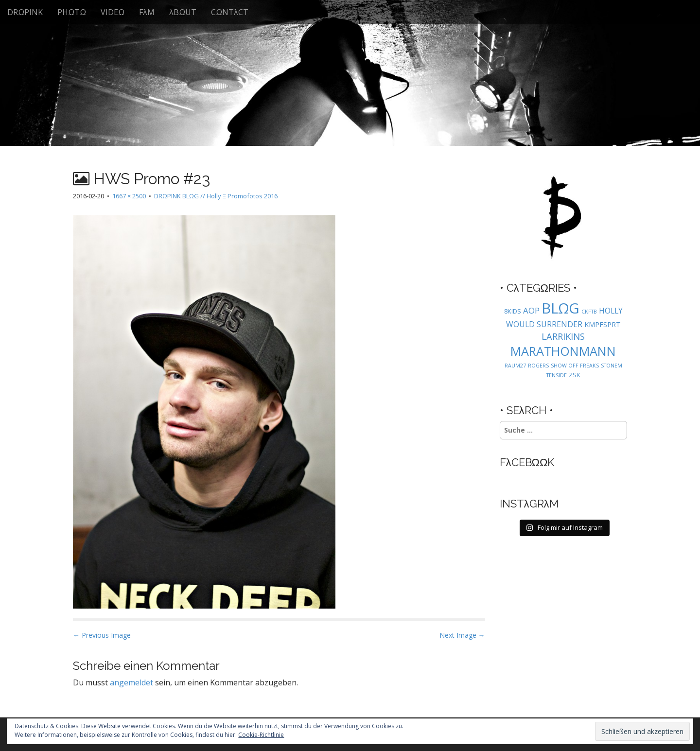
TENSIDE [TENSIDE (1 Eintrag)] (557, 375)
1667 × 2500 (129, 196)
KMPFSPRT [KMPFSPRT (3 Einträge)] (603, 324)
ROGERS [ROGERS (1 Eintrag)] (538, 366)
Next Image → (462, 635)
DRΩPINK (25, 12)
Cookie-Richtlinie (261, 735)
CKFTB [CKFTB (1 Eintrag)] (589, 312)
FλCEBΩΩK (527, 462)
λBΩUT (183, 12)
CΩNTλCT (230, 12)
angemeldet (131, 682)
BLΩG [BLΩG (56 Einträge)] (560, 308)
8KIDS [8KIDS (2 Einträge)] (513, 311)
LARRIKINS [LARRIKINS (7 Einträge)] (563, 336)
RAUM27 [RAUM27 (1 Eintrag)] (515, 366)
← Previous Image (102, 635)
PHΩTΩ (72, 12)
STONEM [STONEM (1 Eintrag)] (612, 366)
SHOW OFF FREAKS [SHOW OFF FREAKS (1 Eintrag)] (575, 366)
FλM (147, 12)
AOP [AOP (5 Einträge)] (531, 310)
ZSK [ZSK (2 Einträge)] (575, 375)
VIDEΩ (113, 12)
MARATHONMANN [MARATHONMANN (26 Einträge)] (563, 351)
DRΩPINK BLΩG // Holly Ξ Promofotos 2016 (216, 196)
